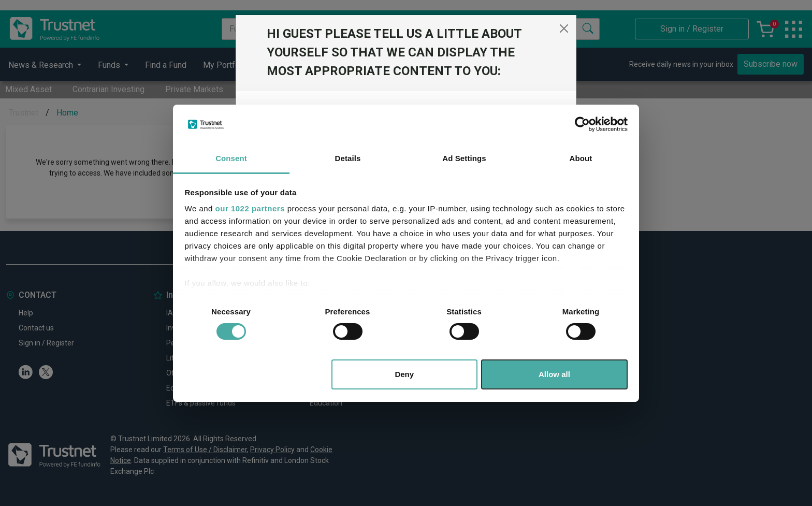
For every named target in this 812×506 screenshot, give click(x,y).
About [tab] (581, 158)
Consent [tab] (231, 158)
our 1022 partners (250, 208)
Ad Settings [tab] (464, 158)
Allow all (554, 374)
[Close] (564, 28)
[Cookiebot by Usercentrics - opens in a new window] (582, 124)
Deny (404, 374)
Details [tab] (348, 158)
